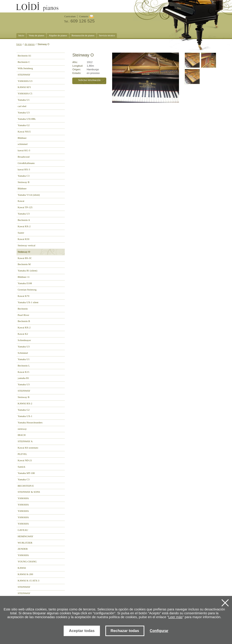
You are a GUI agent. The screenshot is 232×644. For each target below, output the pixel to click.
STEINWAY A (25, 441)
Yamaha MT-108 (26, 473)
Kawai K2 (23, 334)
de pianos (30, 44)
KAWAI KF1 (24, 87)
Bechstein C (24, 62)
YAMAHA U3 (25, 81)
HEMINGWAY (25, 536)
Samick (22, 467)
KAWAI (22, 568)
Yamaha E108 (25, 283)
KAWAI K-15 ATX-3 (28, 581)
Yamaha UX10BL (27, 119)
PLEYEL (22, 454)
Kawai (21, 201)
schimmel (23, 144)
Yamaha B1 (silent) (27, 271)
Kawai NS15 (24, 132)
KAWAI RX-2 (25, 403)
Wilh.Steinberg (25, 68)
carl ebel (22, 106)
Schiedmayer (24, 340)
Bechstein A (24, 220)
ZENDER (23, 549)
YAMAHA (23, 498)
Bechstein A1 (24, 56)
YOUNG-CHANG (27, 561)
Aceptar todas (82, 631)
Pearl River (23, 315)
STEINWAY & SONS (29, 492)
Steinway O (24, 252)
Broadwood (24, 157)
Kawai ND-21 (25, 460)
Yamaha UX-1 (25, 416)
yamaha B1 (23, 378)
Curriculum (70, 16)
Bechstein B (24, 321)
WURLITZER (25, 543)
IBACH (22, 435)
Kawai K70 (23, 296)
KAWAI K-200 (25, 574)
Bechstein (23, 309)
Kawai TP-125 (25, 207)
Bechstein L (24, 366)
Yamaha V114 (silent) (29, 195)
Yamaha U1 (24, 100)
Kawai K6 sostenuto (28, 448)
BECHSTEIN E (26, 486)
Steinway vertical (27, 245)
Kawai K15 (23, 372)
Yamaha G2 (24, 125)
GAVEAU (23, 530)
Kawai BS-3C (25, 258)
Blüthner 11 (24, 277)
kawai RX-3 (24, 169)
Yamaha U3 (24, 112)
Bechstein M (24, 264)
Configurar (159, 631)
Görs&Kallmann (26, 163)
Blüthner (22, 138)
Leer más (175, 617)
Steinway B (24, 182)
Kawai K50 (23, 239)
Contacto (84, 16)
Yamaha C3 (24, 176)
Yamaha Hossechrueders (30, 422)
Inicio (19, 44)
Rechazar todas (125, 631)
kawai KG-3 (24, 150)
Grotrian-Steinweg (27, 290)
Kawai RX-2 (24, 226)
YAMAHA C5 (25, 93)
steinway (22, 429)
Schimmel (23, 353)
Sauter (21, 233)
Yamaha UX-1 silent (28, 302)
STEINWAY (24, 75)
